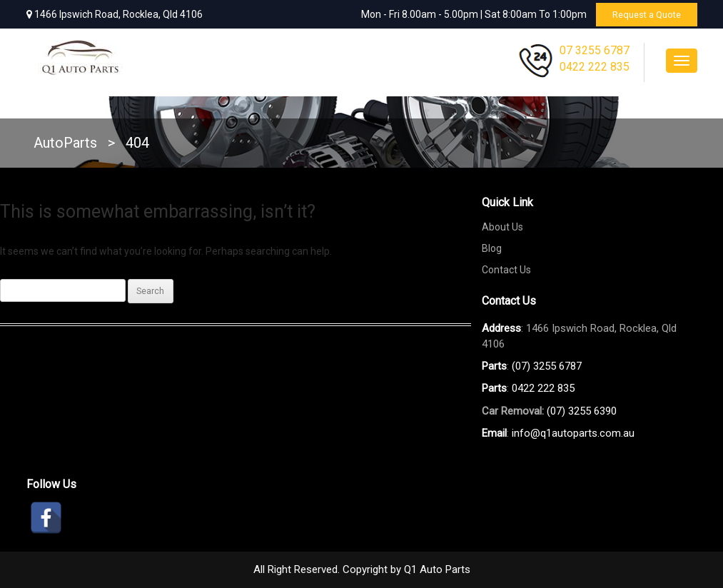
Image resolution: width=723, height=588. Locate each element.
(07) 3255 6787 (547, 366)
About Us (502, 227)
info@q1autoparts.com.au (573, 433)
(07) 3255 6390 (582, 411)
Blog (492, 248)
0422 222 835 (595, 67)
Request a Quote (643, 14)
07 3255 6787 (595, 50)
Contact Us (506, 270)
